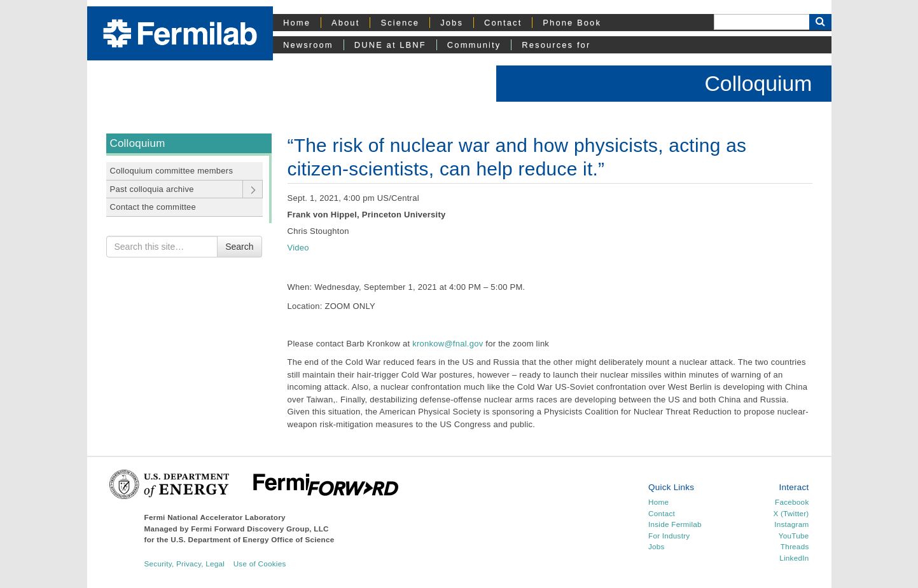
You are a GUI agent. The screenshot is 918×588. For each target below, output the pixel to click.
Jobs (452, 23)
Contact (503, 23)
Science (400, 23)
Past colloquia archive (152, 189)
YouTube (794, 536)
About (345, 23)
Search (239, 247)
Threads (795, 546)
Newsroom (308, 45)
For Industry (669, 536)
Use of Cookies (260, 564)
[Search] (762, 22)
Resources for (556, 45)
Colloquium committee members (172, 171)
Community (474, 45)
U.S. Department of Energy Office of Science (252, 539)
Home (297, 23)
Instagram (791, 524)
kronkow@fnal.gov (448, 344)
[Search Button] (820, 22)
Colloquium (758, 83)
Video (298, 248)
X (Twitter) (791, 513)
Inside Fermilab (675, 524)
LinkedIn (794, 558)
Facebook (792, 502)
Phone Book (572, 23)
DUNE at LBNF (390, 45)
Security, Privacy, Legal (185, 564)
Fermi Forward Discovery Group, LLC (260, 529)
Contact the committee (153, 207)
